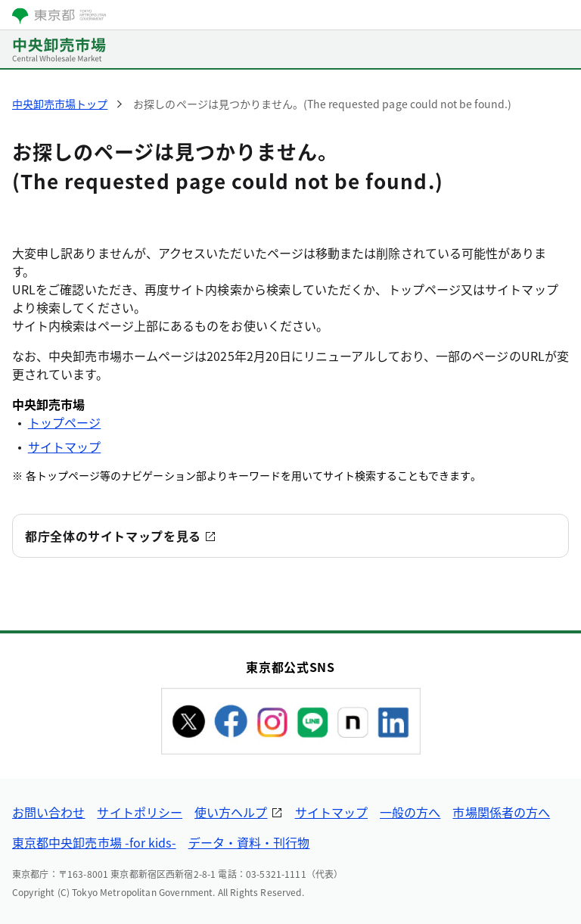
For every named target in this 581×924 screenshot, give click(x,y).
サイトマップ (64, 446)
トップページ (64, 422)
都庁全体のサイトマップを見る (113, 536)
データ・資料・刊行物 (249, 842)
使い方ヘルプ (231, 812)
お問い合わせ (48, 812)
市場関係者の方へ (501, 812)
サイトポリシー (140, 812)
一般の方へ (410, 812)
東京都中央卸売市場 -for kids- (94, 842)
